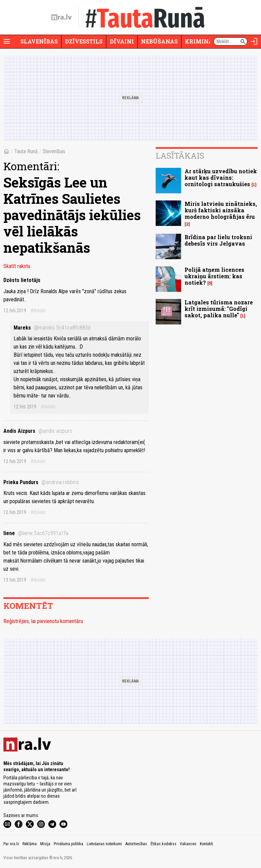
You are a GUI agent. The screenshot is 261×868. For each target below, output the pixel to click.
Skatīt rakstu (17, 266)
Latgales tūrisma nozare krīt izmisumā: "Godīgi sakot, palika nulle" (219, 309)
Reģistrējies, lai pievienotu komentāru (43, 621)
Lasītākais (180, 156)
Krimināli (202, 41)
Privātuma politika (68, 844)
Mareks (52, 328)
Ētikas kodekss (163, 844)
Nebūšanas (159, 41)
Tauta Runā (26, 151)
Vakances (188, 844)
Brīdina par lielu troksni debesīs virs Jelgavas (218, 240)
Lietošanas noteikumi (104, 844)
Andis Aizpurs (38, 431)
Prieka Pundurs (41, 482)
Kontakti (206, 844)
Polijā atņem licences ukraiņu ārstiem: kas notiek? (214, 276)
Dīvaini (122, 41)
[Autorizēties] (254, 41)
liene (36, 533)
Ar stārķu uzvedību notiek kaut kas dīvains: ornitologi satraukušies (221, 178)
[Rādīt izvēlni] (7, 41)
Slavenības (39, 41)
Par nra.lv (11, 844)
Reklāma (30, 844)
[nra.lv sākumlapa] (62, 17)
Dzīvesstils (84, 41)
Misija (45, 844)
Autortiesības (136, 844)
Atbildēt (38, 311)
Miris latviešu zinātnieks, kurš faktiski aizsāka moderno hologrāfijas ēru (221, 210)
